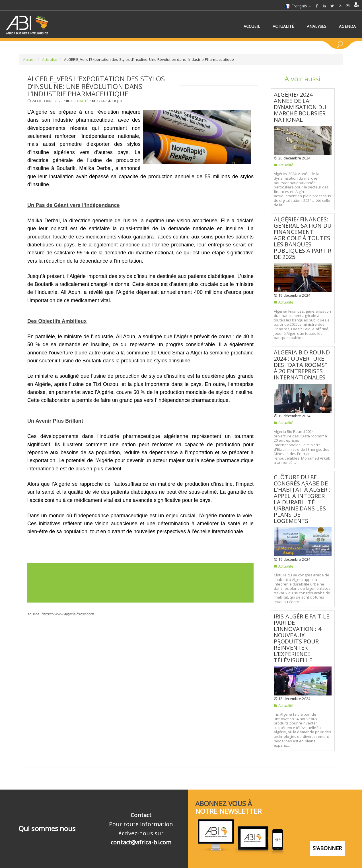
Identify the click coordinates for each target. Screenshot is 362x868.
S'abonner (327, 844)
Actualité (49, 59)
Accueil (29, 59)
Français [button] (298, 6)
